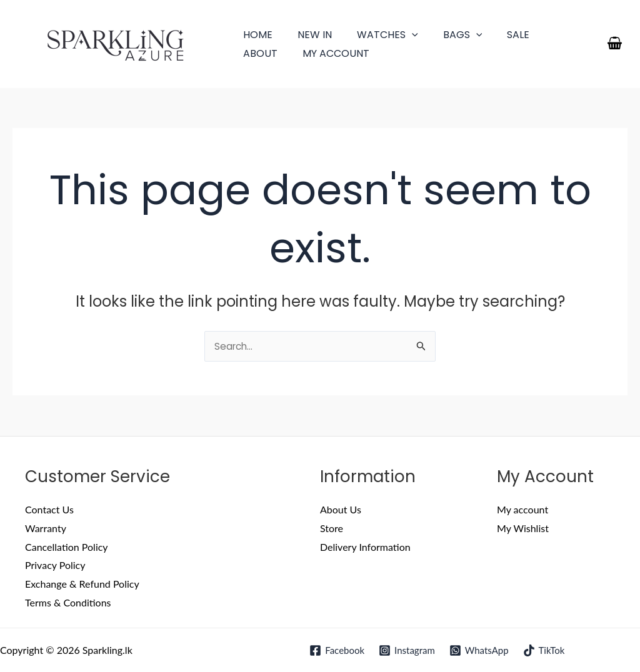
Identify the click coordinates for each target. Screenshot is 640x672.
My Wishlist (523, 529)
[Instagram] (407, 650)
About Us (341, 510)
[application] (399, 35)
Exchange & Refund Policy (82, 584)
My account (274, 53)
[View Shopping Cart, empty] (614, 44)
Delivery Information (365, 547)
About (544, 35)
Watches (375, 35)
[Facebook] (336, 650)
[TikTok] (545, 650)
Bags (445, 35)
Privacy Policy (55, 566)
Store (332, 529)
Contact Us (49, 510)
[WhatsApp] (479, 650)
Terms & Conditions (68, 603)
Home (255, 35)
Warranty (46, 529)
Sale (496, 35)
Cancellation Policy (67, 547)
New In (307, 35)
